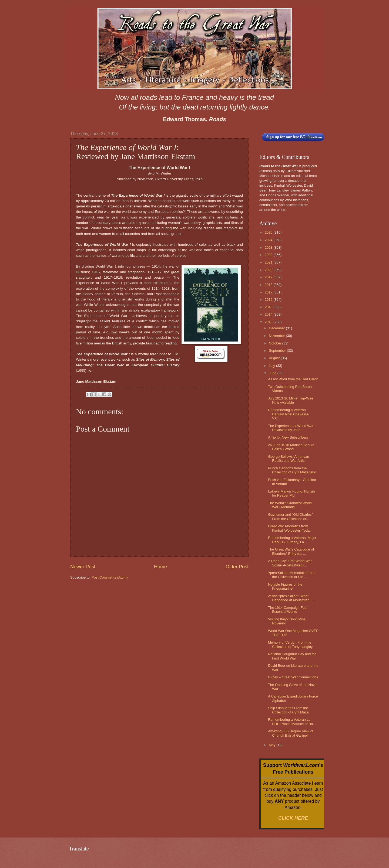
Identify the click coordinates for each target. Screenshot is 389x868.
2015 (269, 307)
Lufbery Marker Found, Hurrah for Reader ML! (291, 493)
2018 (269, 285)
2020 (269, 270)
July (272, 366)
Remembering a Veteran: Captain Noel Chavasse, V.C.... (289, 414)
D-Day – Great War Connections (293, 677)
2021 (269, 262)
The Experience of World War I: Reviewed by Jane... (292, 428)
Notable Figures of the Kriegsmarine (285, 586)
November (277, 336)
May (273, 745)
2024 (269, 240)
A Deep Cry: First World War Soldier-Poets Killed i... (290, 563)
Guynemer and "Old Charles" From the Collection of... (290, 517)
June (273, 373)
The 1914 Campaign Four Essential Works (288, 610)
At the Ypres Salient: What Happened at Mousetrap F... (291, 598)
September (278, 351)
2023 (269, 247)
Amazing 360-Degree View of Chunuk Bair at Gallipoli (291, 733)
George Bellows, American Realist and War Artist (289, 459)
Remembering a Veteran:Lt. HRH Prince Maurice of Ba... (292, 722)
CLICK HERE (293, 818)
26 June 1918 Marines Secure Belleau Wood (291, 447)
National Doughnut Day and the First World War (292, 656)
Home (160, 567)
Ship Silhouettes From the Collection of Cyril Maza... (290, 710)
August (275, 358)
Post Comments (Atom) (110, 577)
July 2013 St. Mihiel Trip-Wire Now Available (291, 400)
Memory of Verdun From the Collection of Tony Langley (290, 644)
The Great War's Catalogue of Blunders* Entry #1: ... (291, 551)
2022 (269, 255)
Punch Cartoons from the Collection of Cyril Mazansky (292, 470)
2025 (269, 232)
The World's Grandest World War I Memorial (290, 505)
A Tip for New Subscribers (288, 437)
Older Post (237, 567)
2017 (269, 292)
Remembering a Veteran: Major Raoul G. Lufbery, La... (292, 540)
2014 (269, 314)
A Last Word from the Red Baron (293, 379)
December (277, 328)
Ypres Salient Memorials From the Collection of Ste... (291, 575)
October (275, 343)
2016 (269, 300)
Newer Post (83, 567)
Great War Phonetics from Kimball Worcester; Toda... (290, 528)
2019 (269, 277)
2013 (269, 322)
